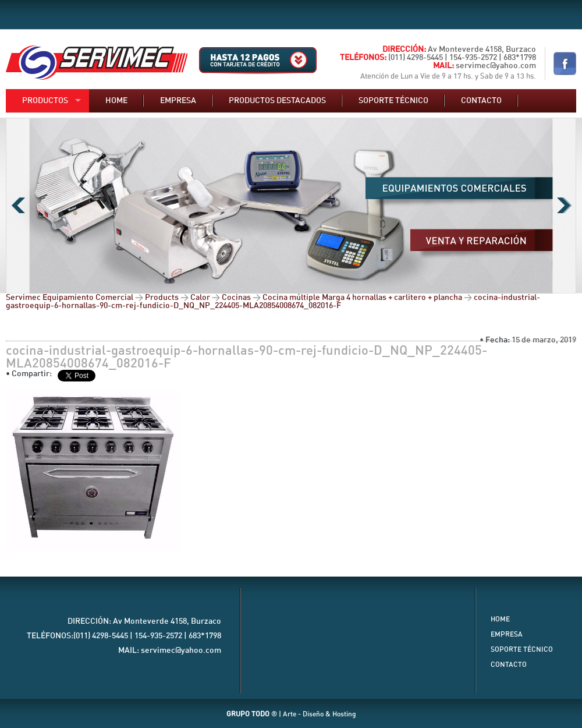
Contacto (481, 101)
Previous (18, 206)
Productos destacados (277, 101)
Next (564, 206)
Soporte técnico (393, 101)
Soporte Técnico (522, 649)
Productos (45, 101)
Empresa (178, 101)
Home (116, 101)
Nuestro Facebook (565, 63)
